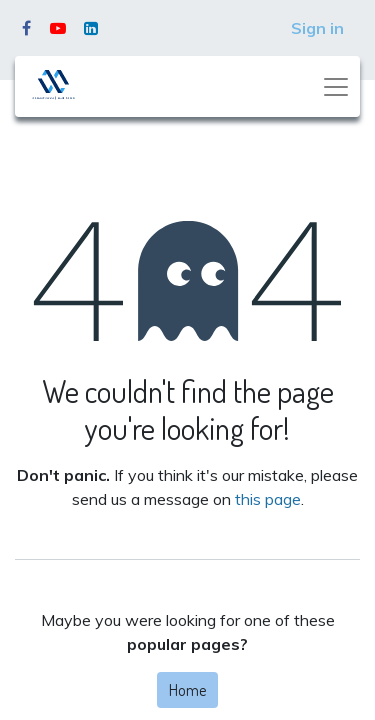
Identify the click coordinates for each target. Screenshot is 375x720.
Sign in (317, 28)
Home (187, 690)
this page (268, 499)
